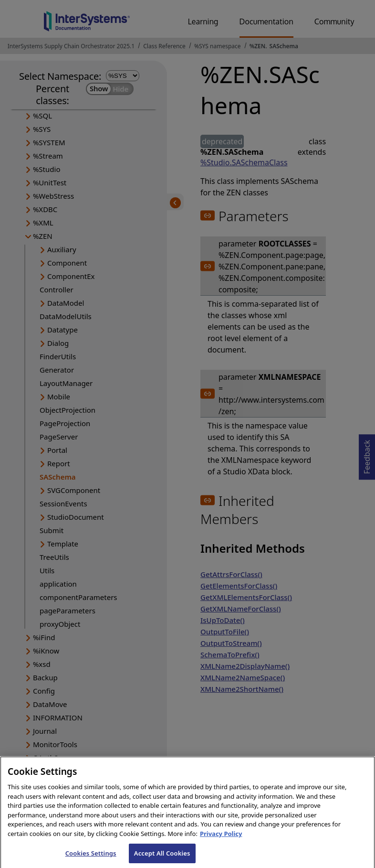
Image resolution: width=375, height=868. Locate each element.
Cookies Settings (91, 857)
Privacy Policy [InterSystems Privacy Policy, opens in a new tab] (221, 838)
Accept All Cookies (162, 857)
